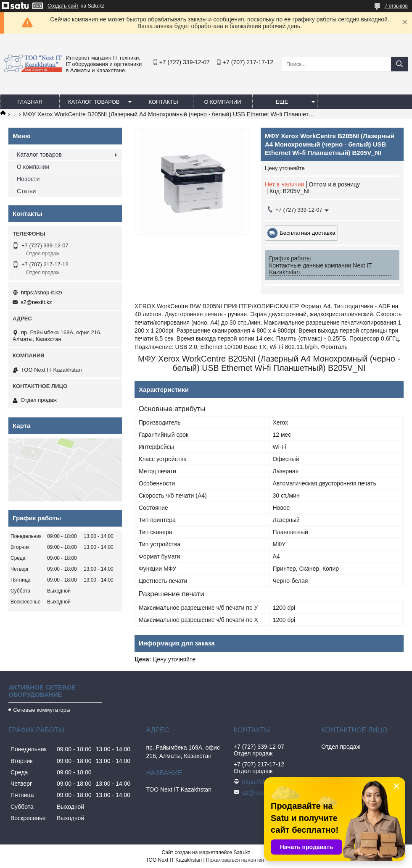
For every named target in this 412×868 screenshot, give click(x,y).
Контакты (163, 102)
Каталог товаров (94, 102)
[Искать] (399, 64)
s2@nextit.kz (36, 302)
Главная (30, 102)
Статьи (26, 191)
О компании (222, 102)
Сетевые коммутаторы (42, 710)
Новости (28, 179)
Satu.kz (242, 852)
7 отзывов (396, 6)
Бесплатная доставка (308, 233)
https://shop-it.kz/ (42, 292)
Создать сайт (63, 6)
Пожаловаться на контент (236, 860)
